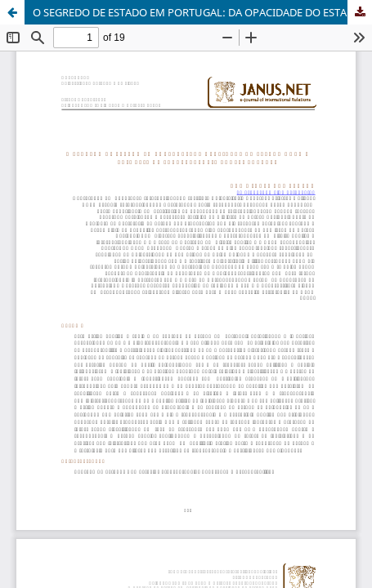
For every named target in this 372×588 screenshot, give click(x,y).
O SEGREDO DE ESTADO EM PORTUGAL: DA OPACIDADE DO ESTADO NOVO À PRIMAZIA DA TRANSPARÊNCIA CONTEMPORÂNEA (202, 12)
